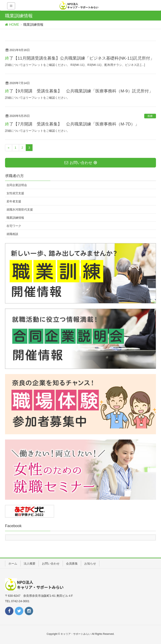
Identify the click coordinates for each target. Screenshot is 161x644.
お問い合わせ (51, 563)
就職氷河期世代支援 (20, 210)
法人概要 (30, 563)
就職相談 (12, 234)
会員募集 (72, 563)
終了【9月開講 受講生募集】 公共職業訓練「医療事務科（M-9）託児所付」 (79, 91)
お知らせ (90, 563)
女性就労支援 (15, 193)
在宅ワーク (14, 226)
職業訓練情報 (15, 218)
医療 (150, 116)
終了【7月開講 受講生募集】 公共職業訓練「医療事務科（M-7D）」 (72, 124)
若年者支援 (14, 201)
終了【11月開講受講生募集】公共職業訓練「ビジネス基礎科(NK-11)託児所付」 (80, 58)
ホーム (13, 563)
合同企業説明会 (17, 185)
